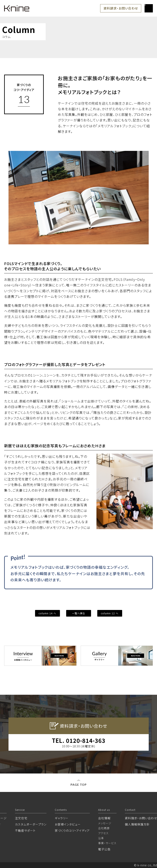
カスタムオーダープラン (31, 824)
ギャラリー (62, 818)
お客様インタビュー (68, 824)
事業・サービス (107, 843)
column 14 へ (47, 613)
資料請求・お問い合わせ (121, 8)
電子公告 (104, 849)
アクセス (103, 833)
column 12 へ (110, 613)
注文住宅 (21, 818)
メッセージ (105, 823)
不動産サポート (25, 830)
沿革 (101, 838)
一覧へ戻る (79, 613)
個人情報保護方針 (137, 824)
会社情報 (104, 818)
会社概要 (104, 828)
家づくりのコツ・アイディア (72, 830)
